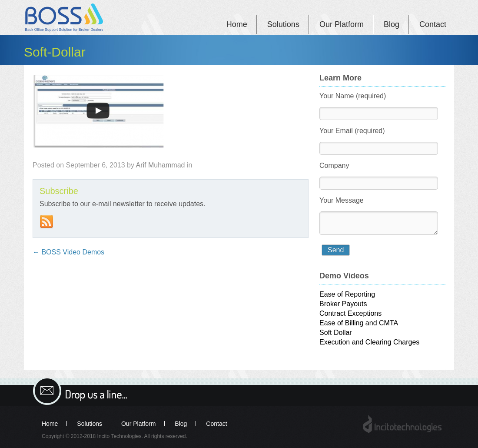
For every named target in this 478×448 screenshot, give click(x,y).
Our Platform (342, 24)
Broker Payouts (343, 304)
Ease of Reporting (347, 294)
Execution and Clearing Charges (369, 342)
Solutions (283, 24)
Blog (392, 24)
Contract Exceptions (350, 313)
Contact (433, 24)
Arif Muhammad (161, 165)
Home (237, 24)
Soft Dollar (336, 333)
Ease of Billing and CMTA (359, 323)
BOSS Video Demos (68, 252)
